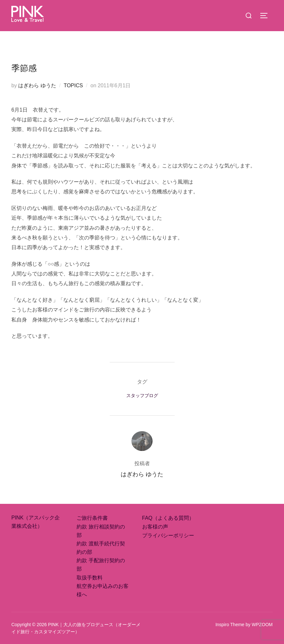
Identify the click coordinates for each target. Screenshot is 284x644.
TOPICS (73, 85)
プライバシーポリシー (168, 535)
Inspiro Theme (230, 625)
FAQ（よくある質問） (168, 518)
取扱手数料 (90, 578)
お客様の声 (155, 527)
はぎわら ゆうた (37, 85)
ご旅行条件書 (92, 518)
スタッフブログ (142, 395)
